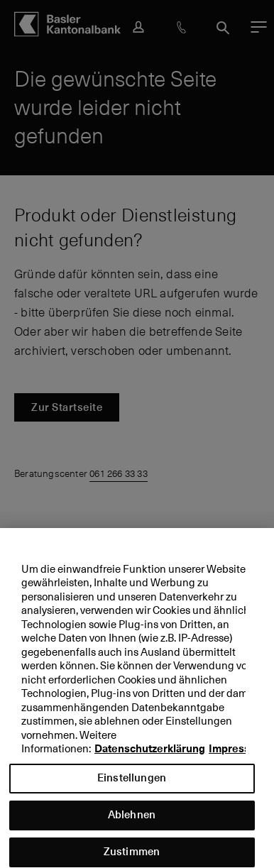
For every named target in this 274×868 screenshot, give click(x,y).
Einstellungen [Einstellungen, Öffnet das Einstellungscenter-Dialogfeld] (132, 784)
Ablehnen (132, 821)
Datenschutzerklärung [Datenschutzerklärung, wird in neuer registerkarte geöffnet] (150, 756)
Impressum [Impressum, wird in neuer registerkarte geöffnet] (237, 756)
